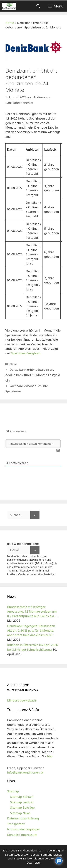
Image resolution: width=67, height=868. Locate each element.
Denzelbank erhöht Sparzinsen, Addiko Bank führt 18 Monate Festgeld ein (33, 375)
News (13, 364)
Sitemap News (20, 813)
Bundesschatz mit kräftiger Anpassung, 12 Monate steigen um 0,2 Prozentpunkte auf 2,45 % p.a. (32, 611)
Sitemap (13, 791)
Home (10, 23)
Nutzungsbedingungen (24, 829)
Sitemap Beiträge (22, 807)
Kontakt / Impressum (22, 835)
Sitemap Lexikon (22, 802)
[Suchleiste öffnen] (38, 6)
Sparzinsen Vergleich (26, 353)
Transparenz (16, 824)
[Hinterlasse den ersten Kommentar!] (33, 444)
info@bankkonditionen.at (25, 772)
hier (50, 756)
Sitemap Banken (22, 797)
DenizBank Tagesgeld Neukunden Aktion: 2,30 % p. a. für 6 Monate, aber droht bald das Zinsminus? (31, 630)
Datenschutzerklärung (23, 818)
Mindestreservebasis (22, 700)
